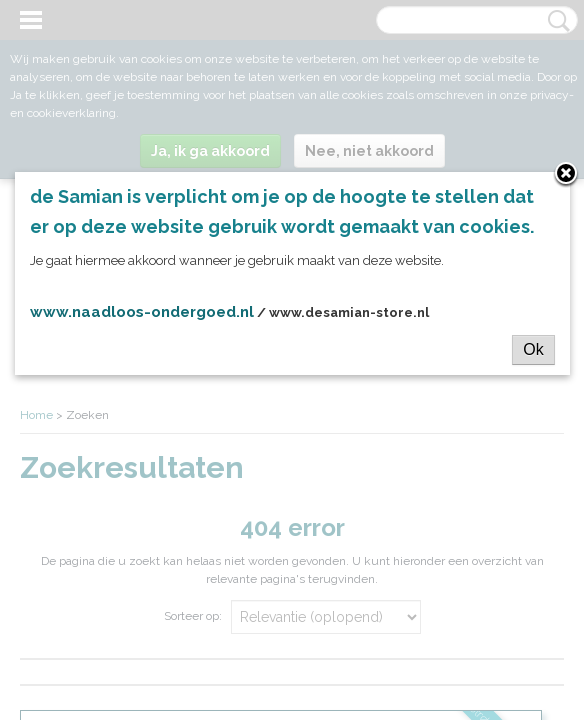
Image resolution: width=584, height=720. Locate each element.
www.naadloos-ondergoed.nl (142, 312)
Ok (533, 349)
